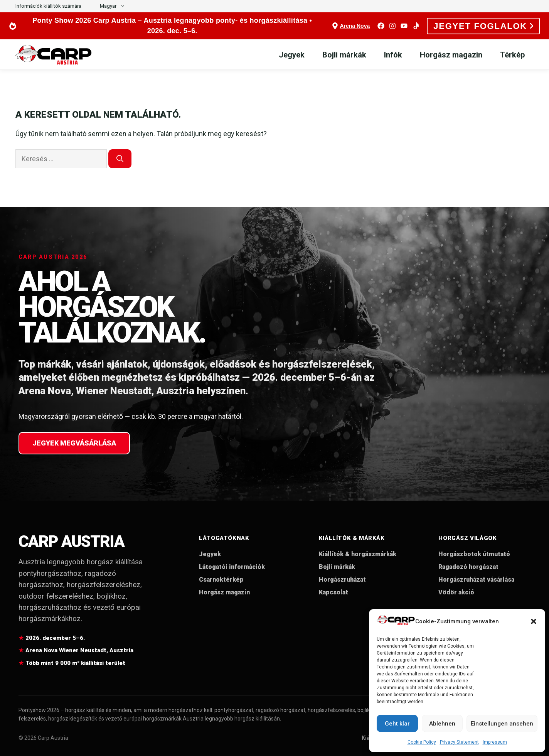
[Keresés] (120, 159)
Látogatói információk (232, 567)
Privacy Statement (459, 742)
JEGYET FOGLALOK (483, 26)
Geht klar (397, 724)
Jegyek (292, 55)
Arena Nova (355, 26)
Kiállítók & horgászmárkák (358, 554)
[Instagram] (392, 26)
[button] (534, 621)
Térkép (512, 55)
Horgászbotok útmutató (474, 554)
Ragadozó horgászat (468, 567)
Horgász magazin (451, 55)
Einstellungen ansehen (502, 724)
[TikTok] (416, 26)
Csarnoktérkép (221, 580)
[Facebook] (381, 26)
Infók (393, 55)
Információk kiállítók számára (48, 6)
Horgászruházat (342, 580)
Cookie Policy (422, 742)
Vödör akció (456, 592)
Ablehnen (442, 724)
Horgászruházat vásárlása (476, 580)
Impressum (495, 742)
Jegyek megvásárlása (74, 443)
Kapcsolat (333, 592)
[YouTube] (404, 26)
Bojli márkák (344, 55)
